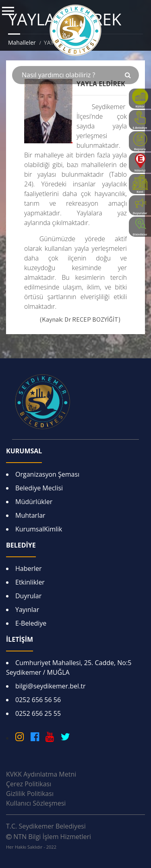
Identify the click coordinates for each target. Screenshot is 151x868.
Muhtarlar (30, 515)
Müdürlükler (34, 502)
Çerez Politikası (29, 784)
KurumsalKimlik (39, 529)
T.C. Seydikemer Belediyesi (46, 826)
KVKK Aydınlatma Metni (41, 774)
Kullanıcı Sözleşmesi (36, 803)
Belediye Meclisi (39, 488)
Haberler (29, 568)
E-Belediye (31, 623)
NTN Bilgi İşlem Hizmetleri (49, 841)
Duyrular (28, 596)
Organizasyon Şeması (47, 474)
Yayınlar (27, 610)
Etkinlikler (30, 582)
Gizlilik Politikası (30, 794)
